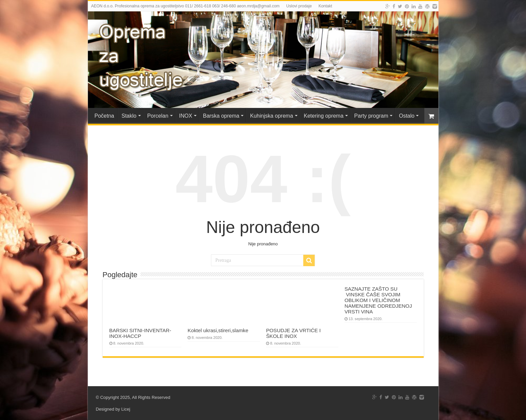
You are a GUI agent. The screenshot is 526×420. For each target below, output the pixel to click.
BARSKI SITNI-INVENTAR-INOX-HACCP (140, 333)
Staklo (129, 116)
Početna (104, 116)
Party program (371, 116)
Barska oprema (221, 116)
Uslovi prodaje (299, 6)
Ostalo (407, 116)
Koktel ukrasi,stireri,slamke (218, 330)
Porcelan (158, 116)
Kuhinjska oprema (271, 116)
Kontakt (325, 6)
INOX (186, 116)
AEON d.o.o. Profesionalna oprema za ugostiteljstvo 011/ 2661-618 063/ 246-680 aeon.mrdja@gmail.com (186, 6)
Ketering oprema (324, 116)
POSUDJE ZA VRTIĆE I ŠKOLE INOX (293, 333)
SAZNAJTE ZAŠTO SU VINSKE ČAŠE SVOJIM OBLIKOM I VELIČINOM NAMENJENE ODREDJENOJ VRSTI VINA (378, 300)
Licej (126, 409)
